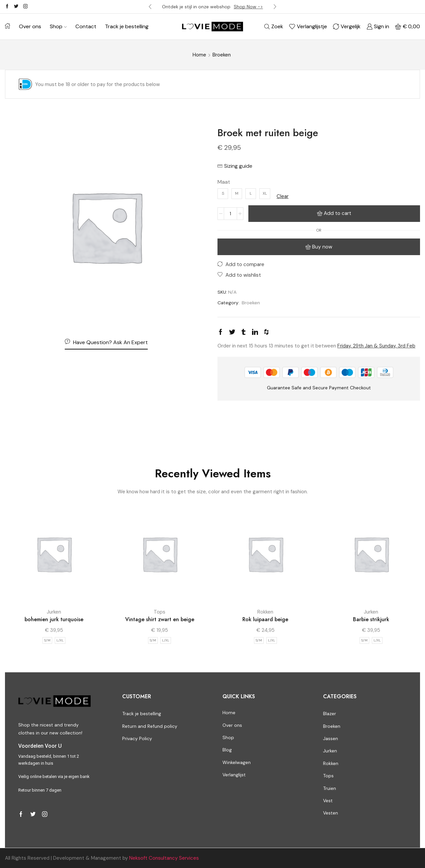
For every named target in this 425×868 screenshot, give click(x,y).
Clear (283, 196)
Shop (58, 26)
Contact (86, 26)
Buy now (322, 247)
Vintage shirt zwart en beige (160, 619)
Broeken (222, 55)
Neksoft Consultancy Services (164, 858)
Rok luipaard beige (265, 619)
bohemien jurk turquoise (54, 619)
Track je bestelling (127, 26)
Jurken (54, 612)
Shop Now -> (248, 7)
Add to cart (338, 213)
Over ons (30, 26)
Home (199, 55)
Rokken (265, 612)
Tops (160, 612)
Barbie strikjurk (371, 619)
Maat (224, 182)
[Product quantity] (230, 214)
